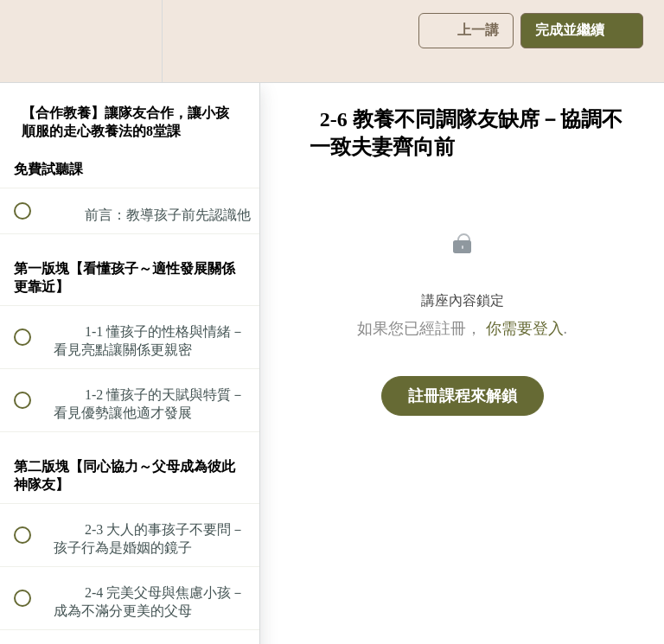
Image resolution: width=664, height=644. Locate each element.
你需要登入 (525, 328)
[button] (32, 41)
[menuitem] (130, 41)
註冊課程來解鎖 (463, 396)
